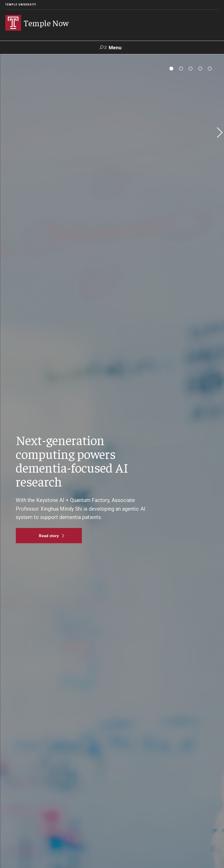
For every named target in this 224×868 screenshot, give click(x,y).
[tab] (171, 69)
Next (218, 133)
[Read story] (49, 536)
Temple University (21, 5)
